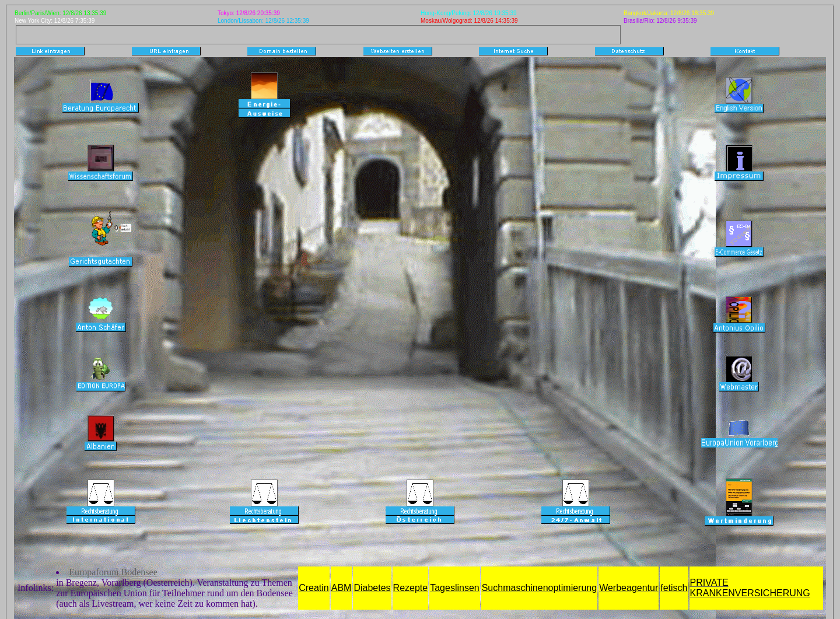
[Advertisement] (236, 34)
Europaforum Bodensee (113, 572)
